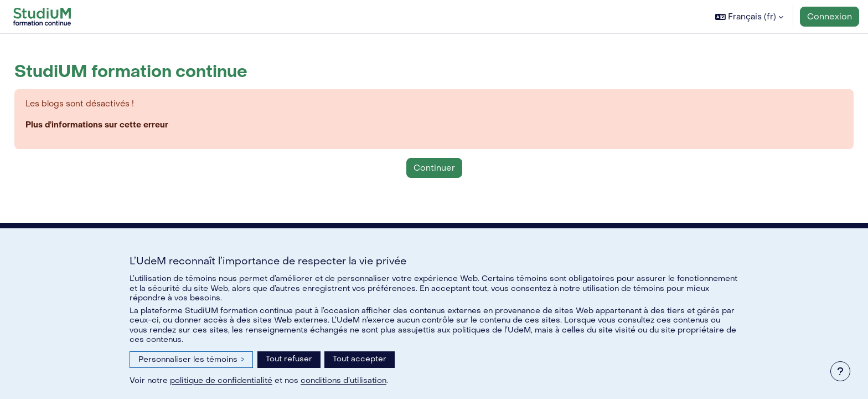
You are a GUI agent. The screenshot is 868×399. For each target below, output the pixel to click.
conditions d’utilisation (343, 380)
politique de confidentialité (221, 380)
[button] (749, 17)
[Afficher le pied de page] (840, 371)
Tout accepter (360, 359)
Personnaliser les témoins (191, 359)
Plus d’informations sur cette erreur (123, 126)
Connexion (830, 17)
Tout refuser (289, 359)
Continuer (434, 168)
